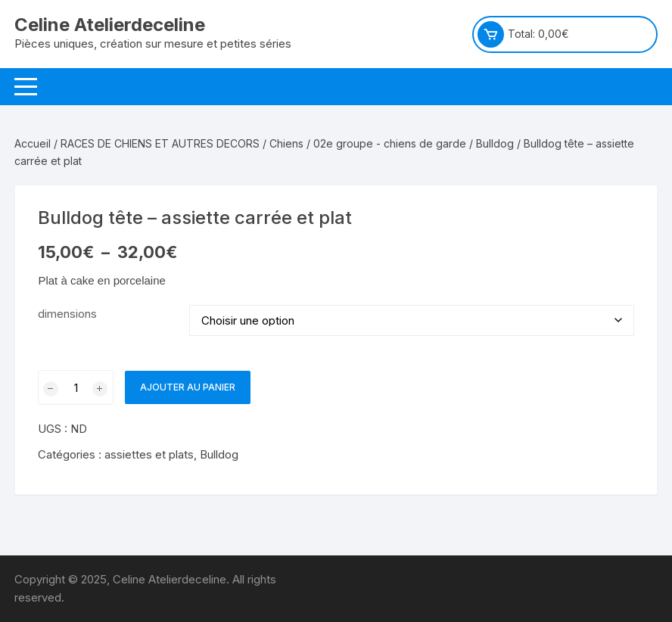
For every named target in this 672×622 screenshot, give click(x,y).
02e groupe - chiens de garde (390, 143)
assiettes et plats (149, 454)
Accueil (33, 143)
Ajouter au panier (188, 387)
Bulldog (495, 143)
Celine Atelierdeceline (110, 25)
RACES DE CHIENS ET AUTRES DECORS (160, 143)
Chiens (286, 143)
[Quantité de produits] (76, 387)
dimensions (67, 314)
